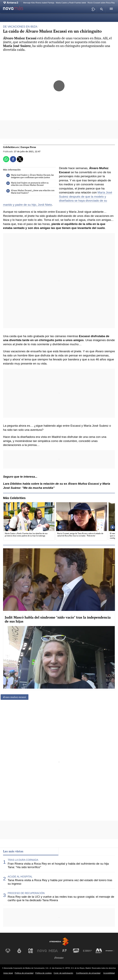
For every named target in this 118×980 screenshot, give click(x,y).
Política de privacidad (24, 973)
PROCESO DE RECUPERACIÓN (26, 893)
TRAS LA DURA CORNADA (23, 860)
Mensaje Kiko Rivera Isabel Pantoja (39, 3)
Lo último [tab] (68, 851)
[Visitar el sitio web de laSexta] (19, 951)
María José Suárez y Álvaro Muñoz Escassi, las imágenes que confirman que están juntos (30, 176)
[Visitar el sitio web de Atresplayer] (110, 951)
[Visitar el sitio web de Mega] (53, 951)
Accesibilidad (109, 973)
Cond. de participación (63, 973)
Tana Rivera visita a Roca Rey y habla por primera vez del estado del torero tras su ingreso (60, 882)
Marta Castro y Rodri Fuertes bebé (71, 3)
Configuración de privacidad (88, 973)
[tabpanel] (59, 880)
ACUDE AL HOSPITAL (20, 877)
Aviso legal (8, 973)
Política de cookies (44, 973)
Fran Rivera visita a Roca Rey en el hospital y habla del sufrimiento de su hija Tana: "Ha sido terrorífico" (58, 865)
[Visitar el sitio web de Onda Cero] (76, 951)
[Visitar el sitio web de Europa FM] (87, 951)
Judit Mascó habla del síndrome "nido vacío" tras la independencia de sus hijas (58, 619)
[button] (101, 9)
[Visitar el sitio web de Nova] (42, 951)
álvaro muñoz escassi (15, 697)
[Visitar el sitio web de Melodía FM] (99, 951)
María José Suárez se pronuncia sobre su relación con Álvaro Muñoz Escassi (27, 184)
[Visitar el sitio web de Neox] (31, 951)
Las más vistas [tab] (13, 851)
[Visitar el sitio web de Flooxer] (59, 958)
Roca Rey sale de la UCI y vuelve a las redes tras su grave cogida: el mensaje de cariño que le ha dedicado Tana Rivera (61, 898)
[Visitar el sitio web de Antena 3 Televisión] (8, 951)
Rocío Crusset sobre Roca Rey (101, 3)
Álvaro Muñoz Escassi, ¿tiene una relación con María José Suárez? (30, 192)
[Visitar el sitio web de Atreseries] (65, 951)
